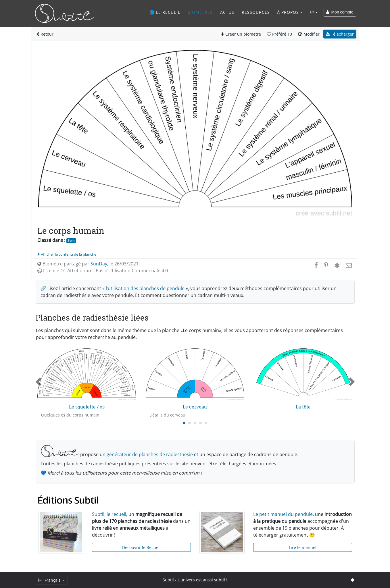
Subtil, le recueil (109, 514)
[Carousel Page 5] (206, 423)
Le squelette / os (87, 407)
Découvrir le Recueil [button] (141, 547)
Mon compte (340, 12)
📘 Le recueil (165, 12)
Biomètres (200, 12)
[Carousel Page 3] (195, 423)
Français (50, 580)
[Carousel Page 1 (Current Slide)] (184, 423)
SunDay (99, 264)
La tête (303, 407)
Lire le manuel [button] (303, 547)
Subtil (168, 580)
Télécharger (340, 34)
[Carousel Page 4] (200, 423)
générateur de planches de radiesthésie (150, 454)
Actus (227, 12)
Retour (45, 34)
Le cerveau (195, 407)
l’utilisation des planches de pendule (145, 288)
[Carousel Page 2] (190, 423)
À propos (288, 12)
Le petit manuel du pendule (283, 514)
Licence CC (103, 271)
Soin (71, 241)
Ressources (256, 12)
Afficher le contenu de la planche (67, 254)
